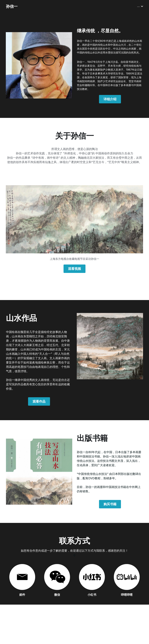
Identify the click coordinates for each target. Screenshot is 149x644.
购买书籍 (110, 504)
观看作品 (39, 402)
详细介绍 (110, 99)
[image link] (74, 219)
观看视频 (74, 269)
